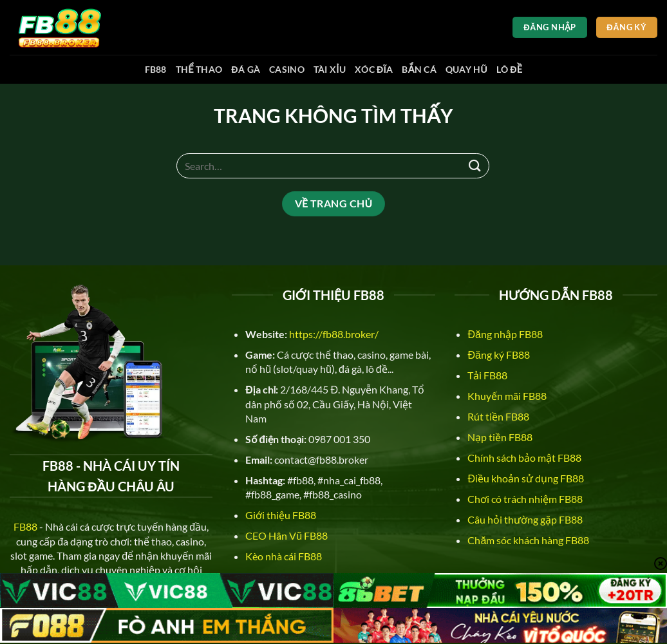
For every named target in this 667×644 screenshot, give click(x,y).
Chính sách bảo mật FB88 (524, 458)
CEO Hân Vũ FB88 (287, 535)
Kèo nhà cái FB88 (284, 556)
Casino (287, 69)
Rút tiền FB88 (498, 416)
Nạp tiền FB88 (500, 437)
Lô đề (509, 69)
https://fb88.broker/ (334, 334)
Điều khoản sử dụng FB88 (526, 478)
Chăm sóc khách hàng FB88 (528, 540)
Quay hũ (466, 69)
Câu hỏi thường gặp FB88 (525, 519)
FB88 (156, 69)
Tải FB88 (487, 375)
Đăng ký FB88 (498, 355)
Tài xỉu (330, 69)
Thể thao (199, 69)
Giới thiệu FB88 (281, 515)
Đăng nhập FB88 (505, 334)
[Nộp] (475, 166)
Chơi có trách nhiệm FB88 (525, 499)
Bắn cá (419, 69)
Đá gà (246, 69)
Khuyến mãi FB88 (507, 396)
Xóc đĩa (374, 69)
